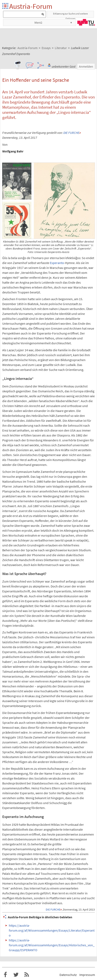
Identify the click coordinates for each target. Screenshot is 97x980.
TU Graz (86, 22)
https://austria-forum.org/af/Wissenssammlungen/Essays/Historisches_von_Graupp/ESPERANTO (52, 945)
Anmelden (86, 66)
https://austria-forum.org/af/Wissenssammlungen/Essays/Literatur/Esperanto (52, 930)
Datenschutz (68, 975)
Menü (38, 22)
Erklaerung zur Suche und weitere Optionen (70, 15)
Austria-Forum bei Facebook (5, 975)
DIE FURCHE (71, 133)
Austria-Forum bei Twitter (16, 975)
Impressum (87, 975)
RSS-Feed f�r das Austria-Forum (27, 975)
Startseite (6, 6)
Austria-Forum (31, 6)
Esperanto (57, 263)
